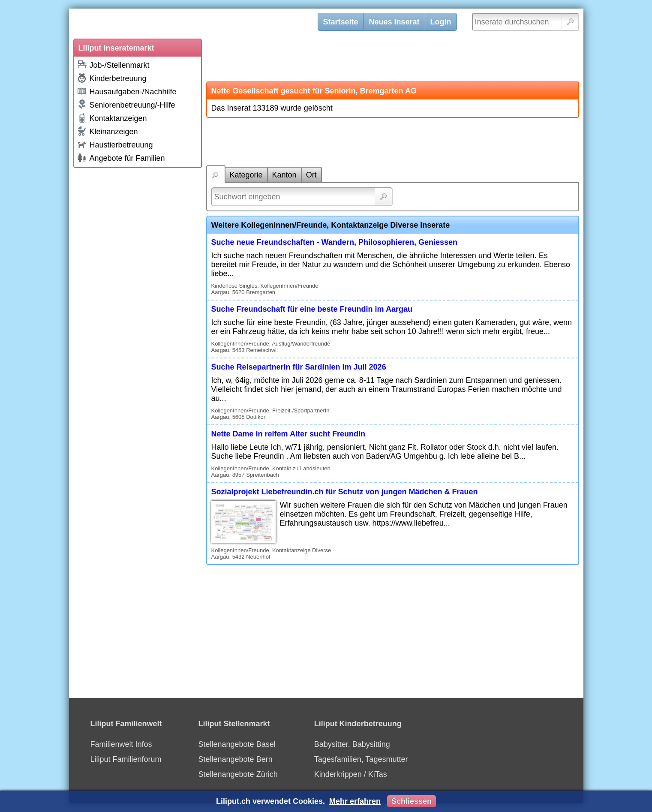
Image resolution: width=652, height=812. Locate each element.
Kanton (284, 175)
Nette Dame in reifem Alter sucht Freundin (288, 434)
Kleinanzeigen (107, 131)
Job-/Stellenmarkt (113, 65)
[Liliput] (200, 24)
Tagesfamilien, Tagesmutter (361, 759)
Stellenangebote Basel (237, 744)
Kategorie (246, 175)
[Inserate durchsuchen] (526, 22)
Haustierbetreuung (115, 144)
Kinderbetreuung (112, 78)
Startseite (341, 22)
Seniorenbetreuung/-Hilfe (126, 105)
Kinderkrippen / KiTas (351, 774)
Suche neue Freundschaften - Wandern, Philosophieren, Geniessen (334, 242)
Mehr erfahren (355, 801)
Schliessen (412, 801)
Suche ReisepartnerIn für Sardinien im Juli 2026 (299, 367)
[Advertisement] (138, 301)
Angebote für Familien (121, 158)
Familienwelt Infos (121, 744)
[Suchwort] (302, 197)
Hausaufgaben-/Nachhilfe (127, 91)
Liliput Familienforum (126, 759)
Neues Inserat (394, 22)
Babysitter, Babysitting (352, 744)
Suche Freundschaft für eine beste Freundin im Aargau (312, 309)
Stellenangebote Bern (236, 759)
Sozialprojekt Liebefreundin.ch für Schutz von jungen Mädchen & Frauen (345, 492)
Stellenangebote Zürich (238, 774)
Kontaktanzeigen (112, 118)
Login (441, 22)
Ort (311, 175)
